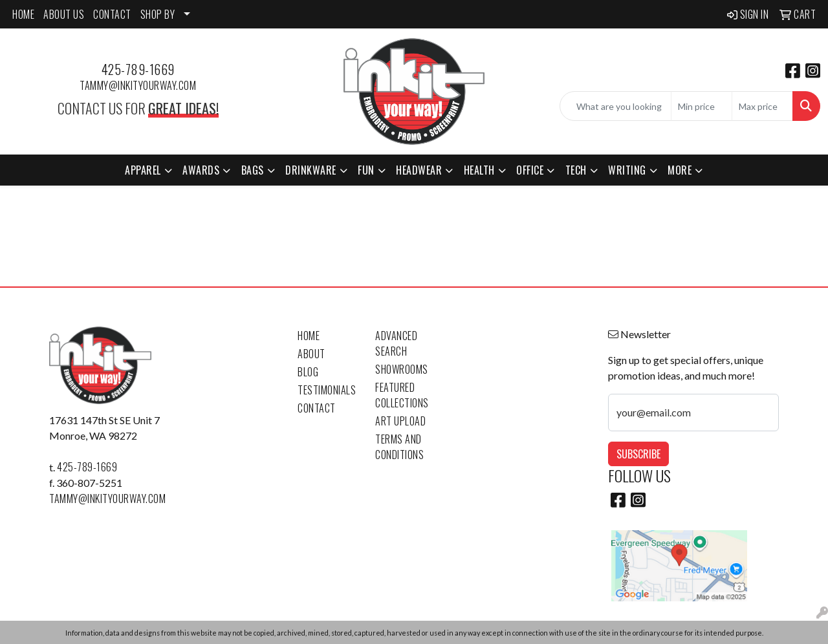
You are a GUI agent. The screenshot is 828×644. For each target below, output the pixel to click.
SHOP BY (158, 14)
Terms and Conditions (399, 447)
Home (309, 336)
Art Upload (400, 421)
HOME (23, 14)
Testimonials (327, 390)
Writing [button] (627, 170)
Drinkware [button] (311, 170)
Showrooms (402, 369)
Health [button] (479, 170)
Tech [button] (576, 170)
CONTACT (112, 14)
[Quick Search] (616, 106)
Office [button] (530, 170)
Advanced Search (396, 343)
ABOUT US (64, 14)
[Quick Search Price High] (762, 106)
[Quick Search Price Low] (702, 106)
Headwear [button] (419, 170)
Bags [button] (253, 170)
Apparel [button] (143, 170)
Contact (317, 408)
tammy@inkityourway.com (138, 85)
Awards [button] (201, 170)
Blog (308, 372)
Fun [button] (366, 170)
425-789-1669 (138, 69)
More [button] (680, 170)
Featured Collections (402, 395)
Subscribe (638, 454)
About (311, 354)
